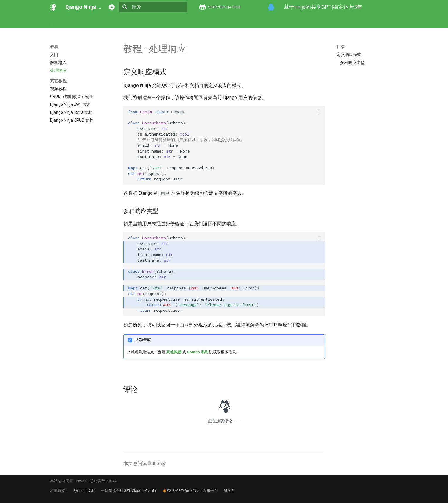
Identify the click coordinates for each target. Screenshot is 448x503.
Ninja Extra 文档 (198, 21)
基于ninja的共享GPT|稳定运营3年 (323, 7)
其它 (138, 21)
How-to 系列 (115, 21)
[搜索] (153, 7)
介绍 (54, 21)
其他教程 (174, 352)
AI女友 (229, 491)
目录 (341, 47)
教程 (93, 21)
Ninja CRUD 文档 (234, 21)
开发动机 (74, 21)
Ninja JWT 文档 (163, 21)
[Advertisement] (367, 111)
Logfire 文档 (299, 21)
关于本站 (401, 21)
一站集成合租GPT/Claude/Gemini (129, 491)
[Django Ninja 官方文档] (53, 7)
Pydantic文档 (84, 491)
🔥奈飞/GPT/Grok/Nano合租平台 (190, 491)
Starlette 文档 (330, 21)
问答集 (379, 21)
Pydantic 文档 (268, 21)
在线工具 (358, 21)
